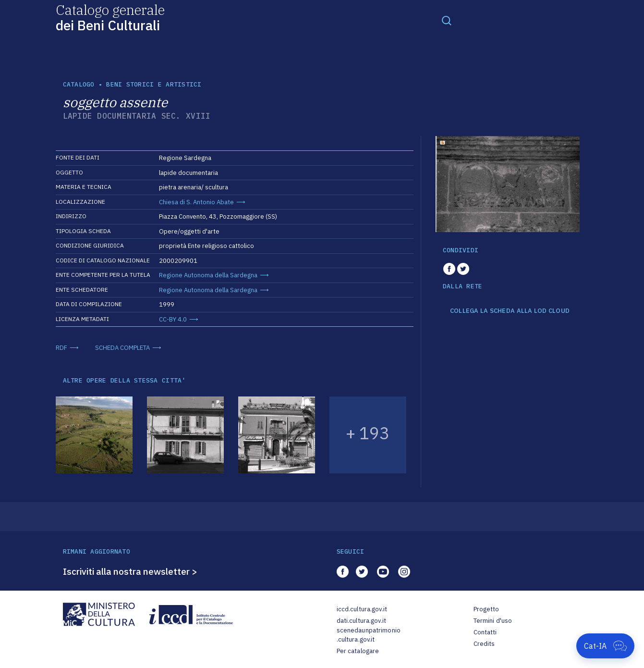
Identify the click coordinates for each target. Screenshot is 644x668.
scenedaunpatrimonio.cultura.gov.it (369, 635)
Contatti (485, 632)
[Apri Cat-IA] (605, 646)
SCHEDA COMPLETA (122, 348)
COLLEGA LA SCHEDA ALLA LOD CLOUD (510, 311)
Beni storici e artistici (154, 84)
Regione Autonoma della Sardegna (208, 275)
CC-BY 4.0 (173, 319)
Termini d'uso (493, 621)
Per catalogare (358, 651)
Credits (484, 644)
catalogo (79, 84)
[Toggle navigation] (447, 20)
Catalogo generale (110, 17)
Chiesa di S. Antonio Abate (196, 202)
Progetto (486, 609)
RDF (61, 348)
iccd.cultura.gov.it (362, 609)
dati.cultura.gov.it (361, 621)
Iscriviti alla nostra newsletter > (130, 571)
